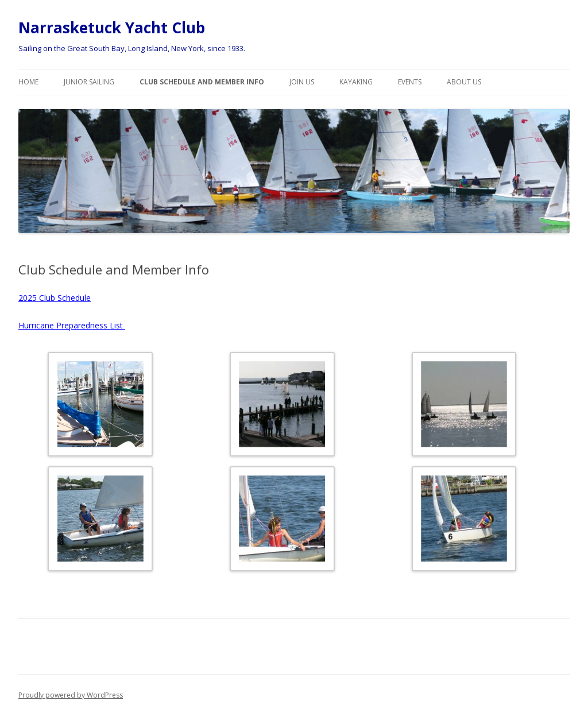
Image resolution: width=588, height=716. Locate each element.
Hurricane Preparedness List (72, 325)
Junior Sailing (89, 82)
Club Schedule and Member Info (202, 82)
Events (410, 82)
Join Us (302, 82)
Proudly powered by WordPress (71, 695)
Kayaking (356, 82)
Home (28, 82)
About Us (464, 82)
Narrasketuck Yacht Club (112, 28)
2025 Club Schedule (55, 298)
